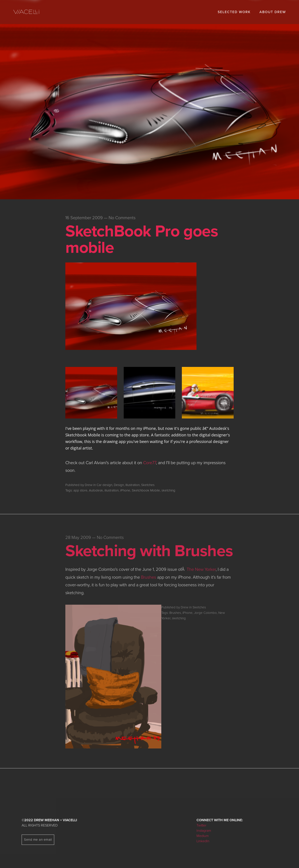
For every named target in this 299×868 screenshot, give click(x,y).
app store (80, 490)
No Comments (122, 218)
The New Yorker (201, 569)
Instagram (204, 831)
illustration (112, 490)
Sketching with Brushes (149, 551)
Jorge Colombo (205, 613)
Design (119, 485)
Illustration (133, 485)
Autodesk (96, 490)
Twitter (201, 825)
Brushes (149, 577)
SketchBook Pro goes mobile (142, 239)
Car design (104, 485)
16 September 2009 (84, 218)
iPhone (125, 490)
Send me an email (38, 840)
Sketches (148, 485)
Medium (203, 836)
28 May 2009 (78, 538)
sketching (168, 490)
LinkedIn (203, 841)
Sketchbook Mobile (146, 490)
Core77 (150, 463)
